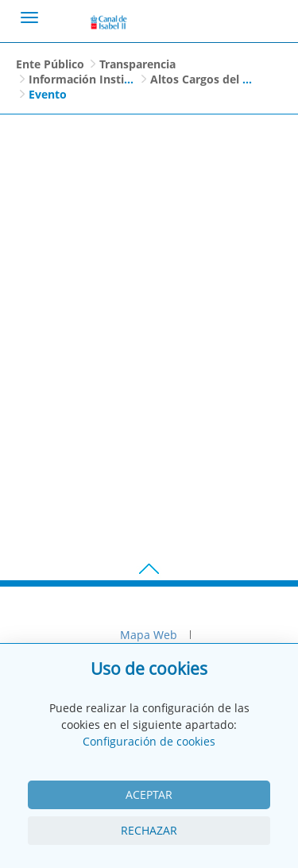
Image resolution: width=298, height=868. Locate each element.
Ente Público (50, 64)
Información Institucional (99, 79)
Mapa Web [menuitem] (149, 635)
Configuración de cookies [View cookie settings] (149, 741)
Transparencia (137, 64)
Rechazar (149, 830)
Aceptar (149, 794)
